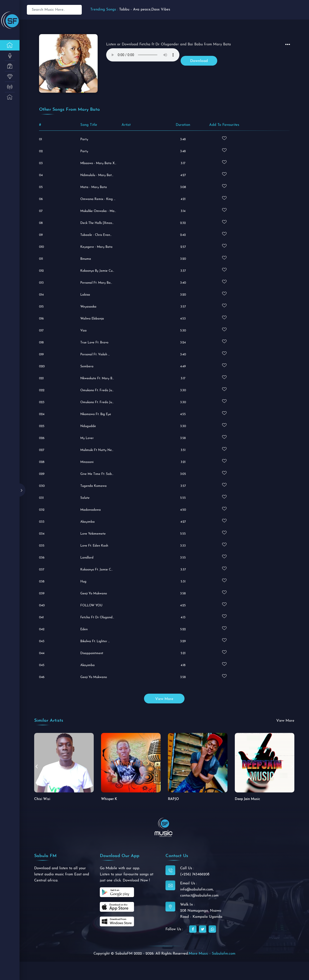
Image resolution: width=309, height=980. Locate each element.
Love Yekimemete (93, 534)
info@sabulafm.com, (197, 890)
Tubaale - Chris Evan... (96, 235)
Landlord (87, 558)
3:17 (183, 163)
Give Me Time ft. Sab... (97, 474)
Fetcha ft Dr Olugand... (97, 617)
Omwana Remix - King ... (98, 199)
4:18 (183, 665)
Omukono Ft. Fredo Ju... (97, 402)
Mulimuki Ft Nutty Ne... (97, 450)
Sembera (87, 366)
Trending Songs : (104, 10)
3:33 (183, 546)
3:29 (183, 641)
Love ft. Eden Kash (94, 546)
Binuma (86, 259)
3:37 (183, 271)
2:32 (183, 223)
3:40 (183, 283)
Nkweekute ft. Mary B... (97, 378)
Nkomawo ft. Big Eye (96, 414)
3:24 (183, 343)
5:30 (183, 331)
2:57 (183, 247)
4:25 (183, 605)
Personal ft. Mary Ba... (96, 283)
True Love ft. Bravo (94, 343)
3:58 (183, 438)
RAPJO (173, 799)
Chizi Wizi (42, 799)
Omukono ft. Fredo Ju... (97, 390)
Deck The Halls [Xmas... (97, 223)
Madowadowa (91, 510)
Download (199, 61)
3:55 (183, 558)
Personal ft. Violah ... (95, 355)
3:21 (183, 462)
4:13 (183, 617)
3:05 (183, 474)
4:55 (183, 414)
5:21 (183, 653)
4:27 (183, 175)
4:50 (183, 510)
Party (84, 139)
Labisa (85, 295)
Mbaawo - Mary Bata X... (98, 163)
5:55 (183, 498)
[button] (292, 766)
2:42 (183, 235)
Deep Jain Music (247, 799)
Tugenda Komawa (93, 486)
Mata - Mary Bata (94, 187)
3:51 (183, 450)
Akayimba (88, 522)
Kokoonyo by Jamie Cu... (97, 271)
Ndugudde (88, 426)
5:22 (183, 629)
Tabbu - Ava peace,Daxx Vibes (145, 10)
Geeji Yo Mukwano (94, 594)
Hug (83, 582)
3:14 (183, 211)
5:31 (183, 582)
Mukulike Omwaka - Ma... (98, 211)
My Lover (87, 438)
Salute (85, 498)
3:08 (183, 187)
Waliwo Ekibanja (92, 319)
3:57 (183, 307)
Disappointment (92, 653)
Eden (84, 629)
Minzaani (87, 462)
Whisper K (109, 799)
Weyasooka (88, 307)
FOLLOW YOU (91, 605)
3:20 (183, 259)
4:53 (183, 319)
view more (164, 699)
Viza (83, 331)
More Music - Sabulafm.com (212, 954)
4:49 (183, 366)
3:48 (183, 139)
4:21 (183, 199)
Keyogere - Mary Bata (96, 247)
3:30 (183, 390)
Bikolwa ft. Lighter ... (95, 641)
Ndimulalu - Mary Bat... (97, 175)
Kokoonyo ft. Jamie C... (96, 570)
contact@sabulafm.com (199, 896)
